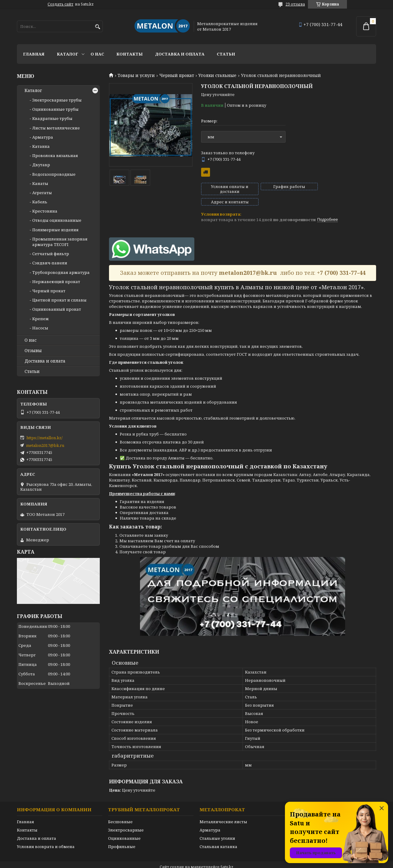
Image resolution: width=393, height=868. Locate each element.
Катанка (41, 146)
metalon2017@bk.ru (45, 445)
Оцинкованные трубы (55, 109)
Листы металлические (56, 128)
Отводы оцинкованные (57, 220)
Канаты (40, 183)
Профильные (122, 836)
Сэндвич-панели (50, 263)
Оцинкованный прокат (57, 309)
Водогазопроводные (54, 174)
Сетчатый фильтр (51, 254)
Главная (34, 54)
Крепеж (41, 319)
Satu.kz (227, 856)
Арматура (43, 137)
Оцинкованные (124, 828)
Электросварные (126, 820)
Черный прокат (177, 75)
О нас (97, 54)
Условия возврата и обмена (46, 836)
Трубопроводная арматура (61, 272)
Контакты (130, 54)
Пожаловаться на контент (217, 862)
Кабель (40, 202)
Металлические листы (223, 811)
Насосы (40, 328)
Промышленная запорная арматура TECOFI (60, 242)
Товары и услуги (136, 75)
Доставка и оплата (180, 54)
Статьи (226, 54)
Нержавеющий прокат (56, 282)
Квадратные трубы (52, 118)
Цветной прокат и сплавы (59, 300)
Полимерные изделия (55, 230)
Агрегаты (42, 193)
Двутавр (41, 165)
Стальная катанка (218, 836)
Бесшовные (120, 811)
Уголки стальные (217, 75)
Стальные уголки (217, 828)
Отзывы (33, 351)
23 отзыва (295, 4)
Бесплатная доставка (206, 172)
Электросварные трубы (57, 100)
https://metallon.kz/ (45, 438)
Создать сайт (60, 4)
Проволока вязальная (55, 156)
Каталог (68, 54)
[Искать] (97, 27)
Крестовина (45, 211)
